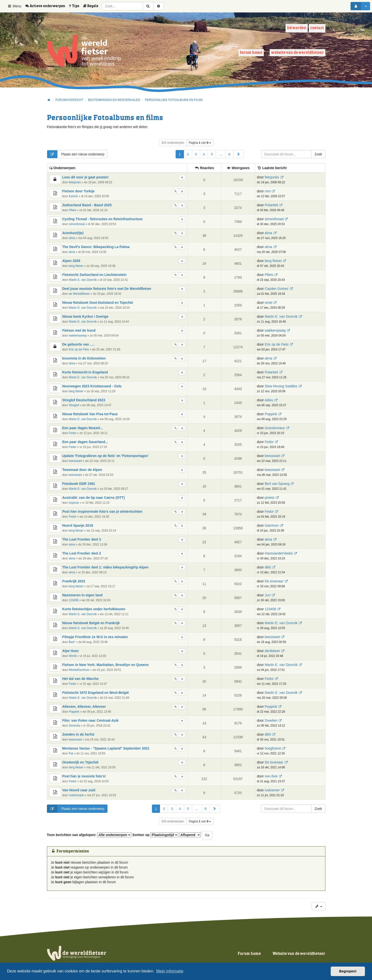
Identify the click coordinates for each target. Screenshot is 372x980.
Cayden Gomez (277, 289)
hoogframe (273, 748)
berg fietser (76, 266)
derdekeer (272, 651)
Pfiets (73, 210)
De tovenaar (274, 581)
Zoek (318, 154)
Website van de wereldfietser (298, 53)
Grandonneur (275, 428)
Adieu (269, 400)
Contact (317, 28)
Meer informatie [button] (170, 971)
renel (269, 303)
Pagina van (200, 143)
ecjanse (74, 503)
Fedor (73, 433)
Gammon (272, 525)
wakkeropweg (78, 336)
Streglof (74, 405)
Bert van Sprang (277, 484)
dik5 (268, 567)
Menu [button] (14, 6)
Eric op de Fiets (79, 349)
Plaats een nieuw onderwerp (76, 154)
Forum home (251, 53)
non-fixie (271, 776)
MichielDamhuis (79, 670)
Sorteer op (155, 835)
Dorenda (74, 726)
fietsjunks (75, 182)
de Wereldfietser (79, 294)
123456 (74, 600)
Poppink (271, 414)
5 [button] (212, 154)
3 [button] (196, 154)
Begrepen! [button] (348, 971)
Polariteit (271, 205)
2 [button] (188, 154)
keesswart (75, 461)
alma (72, 238)
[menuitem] (47, 6)
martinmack (76, 795)
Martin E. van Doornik (83, 280)
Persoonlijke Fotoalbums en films (105, 118)
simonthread (77, 224)
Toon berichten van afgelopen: (89, 835)
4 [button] (204, 154)
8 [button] (229, 154)
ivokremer (272, 790)
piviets (270, 498)
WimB (73, 656)
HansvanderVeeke (279, 553)
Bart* (72, 642)
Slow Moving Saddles (281, 386)
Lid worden (297, 28)
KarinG (73, 196)
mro (268, 191)
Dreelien (271, 720)
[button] (239, 154)
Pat (71, 753)
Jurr (268, 595)
